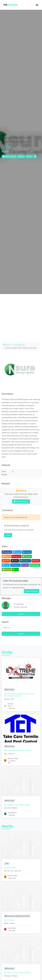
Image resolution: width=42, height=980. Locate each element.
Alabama (14, 808)
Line (15, 569)
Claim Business (32, 591)
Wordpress (25, 561)
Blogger (6, 556)
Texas (12, 699)
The (10, 5)
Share (21, 156)
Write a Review (9, 156)
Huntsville (7, 808)
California (11, 754)
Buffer (15, 561)
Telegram (15, 565)
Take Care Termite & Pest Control (18, 750)
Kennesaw (7, 976)
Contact (21, 614)
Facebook (7, 552)
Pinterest (16, 556)
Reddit (6, 561)
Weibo (36, 561)
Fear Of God (9, 920)
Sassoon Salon (10, 868)
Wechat (7, 569)
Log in (8, 535)
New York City (9, 871)
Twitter (17, 552)
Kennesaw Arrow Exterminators (17, 972)
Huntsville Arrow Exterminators (17, 805)
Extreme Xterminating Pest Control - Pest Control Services (19, 695)
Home (7, 345)
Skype (6, 565)
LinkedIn (27, 552)
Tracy (6, 754)
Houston (7, 699)
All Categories (19, 345)
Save (29, 156)
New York (18, 871)
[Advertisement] (21, 319)
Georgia (14, 976)
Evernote (27, 556)
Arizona (12, 923)
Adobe (6, 923)
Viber (25, 565)
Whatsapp (35, 565)
